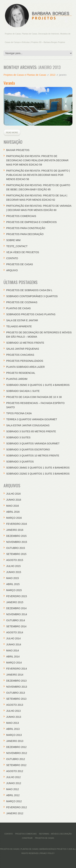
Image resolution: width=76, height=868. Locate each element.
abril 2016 (13, 512)
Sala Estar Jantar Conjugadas (28, 425)
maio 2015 (13, 578)
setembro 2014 (16, 626)
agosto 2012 (15, 771)
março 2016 (14, 518)
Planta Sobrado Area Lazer (25, 367)
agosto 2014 (15, 632)
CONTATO (12, 258)
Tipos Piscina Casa (19, 413)
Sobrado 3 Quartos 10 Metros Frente (33, 456)
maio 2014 (13, 651)
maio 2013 (13, 723)
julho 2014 (13, 638)
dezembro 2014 (16, 608)
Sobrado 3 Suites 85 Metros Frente (31, 431)
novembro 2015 (17, 542)
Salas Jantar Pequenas (23, 349)
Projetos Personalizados (25, 361)
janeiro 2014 (15, 675)
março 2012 (14, 801)
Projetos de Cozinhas (22, 302)
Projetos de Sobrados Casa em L (29, 290)
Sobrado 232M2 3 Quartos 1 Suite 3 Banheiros (38, 474)
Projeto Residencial (21, 373)
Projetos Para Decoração (25, 234)
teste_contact (17, 246)
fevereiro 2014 (17, 669)
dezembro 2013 (16, 681)
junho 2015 (14, 572)
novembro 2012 (17, 753)
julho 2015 (13, 566)
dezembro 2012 (16, 747)
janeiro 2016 (15, 530)
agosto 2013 (15, 705)
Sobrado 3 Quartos (20, 462)
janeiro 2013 (15, 741)
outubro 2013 (16, 693)
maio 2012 (13, 789)
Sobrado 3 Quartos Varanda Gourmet (33, 443)
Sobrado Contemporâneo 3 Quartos (32, 296)
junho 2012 (14, 783)
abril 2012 (13, 795)
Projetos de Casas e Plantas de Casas (25, 75)
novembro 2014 (17, 614)
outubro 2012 (16, 759)
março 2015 (14, 590)
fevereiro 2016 (17, 524)
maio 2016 (13, 506)
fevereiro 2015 (17, 596)
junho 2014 (14, 644)
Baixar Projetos (18, 150)
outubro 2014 (16, 620)
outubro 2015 (16, 548)
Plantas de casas (18, 308)
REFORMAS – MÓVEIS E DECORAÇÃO (55, 834)
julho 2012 (13, 777)
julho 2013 (13, 711)
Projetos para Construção (26, 228)
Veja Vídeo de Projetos (23, 252)
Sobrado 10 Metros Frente (25, 343)
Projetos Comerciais (21, 216)
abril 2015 (13, 584)
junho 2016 (14, 500)
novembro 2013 (17, 687)
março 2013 (14, 735)
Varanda (9, 83)
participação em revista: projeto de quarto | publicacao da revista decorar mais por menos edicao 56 (38, 175)
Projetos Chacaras (20, 355)
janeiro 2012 (15, 813)
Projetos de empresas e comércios (32, 222)
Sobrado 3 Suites (18, 437)
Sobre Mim (13, 240)
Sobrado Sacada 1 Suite (23, 391)
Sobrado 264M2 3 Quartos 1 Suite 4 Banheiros (38, 468)
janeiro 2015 (15, 602)
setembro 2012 (16, 765)
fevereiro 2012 (17, 807)
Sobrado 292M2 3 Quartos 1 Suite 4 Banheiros (38, 385)
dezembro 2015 (16, 536)
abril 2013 (13, 729)
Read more (12, 133)
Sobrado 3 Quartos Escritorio (28, 450)
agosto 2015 (15, 560)
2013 (53, 75)
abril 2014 (13, 657)
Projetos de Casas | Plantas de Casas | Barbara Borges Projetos (33, 849)
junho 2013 (14, 717)
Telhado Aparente (19, 326)
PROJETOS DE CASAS (20, 264)
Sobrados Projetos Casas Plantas (31, 314)
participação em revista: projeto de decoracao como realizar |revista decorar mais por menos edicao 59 (37, 160)
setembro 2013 (16, 699)
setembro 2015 (16, 554)
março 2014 (14, 663)
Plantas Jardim (17, 379)
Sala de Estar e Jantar (22, 320)
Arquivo (12, 270)
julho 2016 (13, 494)
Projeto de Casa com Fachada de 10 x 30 (34, 397)
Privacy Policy (47, 853)
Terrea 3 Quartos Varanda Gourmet (32, 419)
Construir (27, 838)
